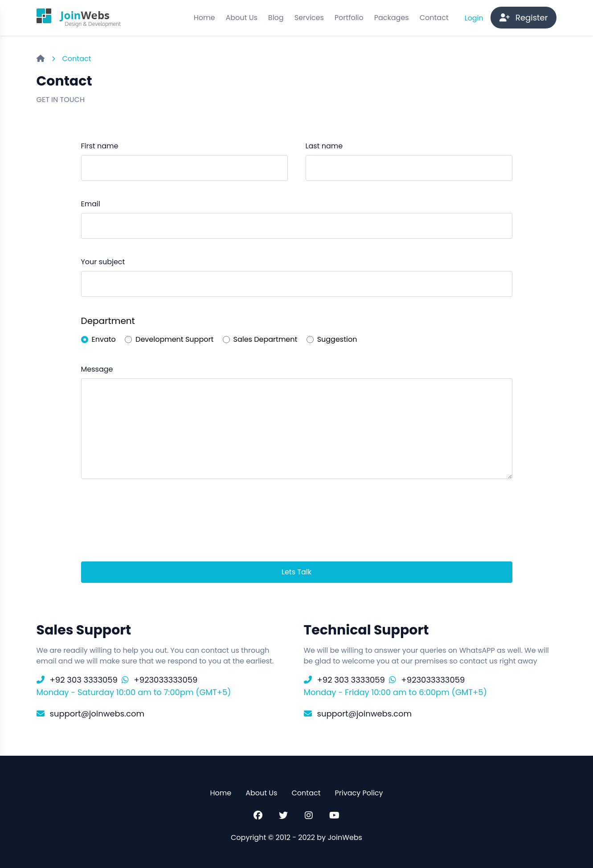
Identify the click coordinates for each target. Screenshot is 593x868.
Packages (392, 18)
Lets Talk (296, 572)
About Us (242, 18)
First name (100, 146)
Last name (324, 146)
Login (475, 18)
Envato (104, 339)
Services (309, 18)
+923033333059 (166, 680)
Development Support (174, 339)
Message (97, 369)
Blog (276, 18)
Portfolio (349, 18)
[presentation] (149, 522)
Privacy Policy (359, 793)
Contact (434, 18)
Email (91, 204)
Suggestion (337, 339)
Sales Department (266, 339)
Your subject (103, 262)
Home (204, 18)
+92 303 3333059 (84, 680)
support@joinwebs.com (97, 714)
